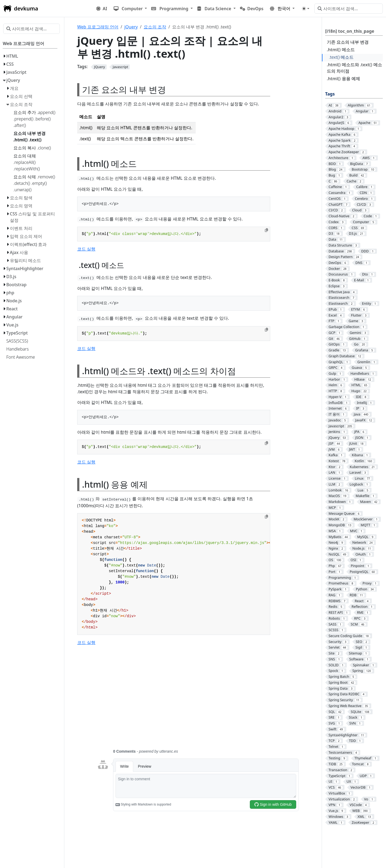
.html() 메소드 (341, 50)
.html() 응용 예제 (343, 79)
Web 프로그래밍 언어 (98, 27)
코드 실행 (86, 249)
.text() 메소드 (341, 57)
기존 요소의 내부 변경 (348, 42)
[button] (130, 9)
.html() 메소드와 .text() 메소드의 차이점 (354, 68)
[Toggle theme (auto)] (306, 9)
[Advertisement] (198, 700)
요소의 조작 (155, 27)
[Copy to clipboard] (266, 230)
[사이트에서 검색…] (349, 9)
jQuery (131, 27)
